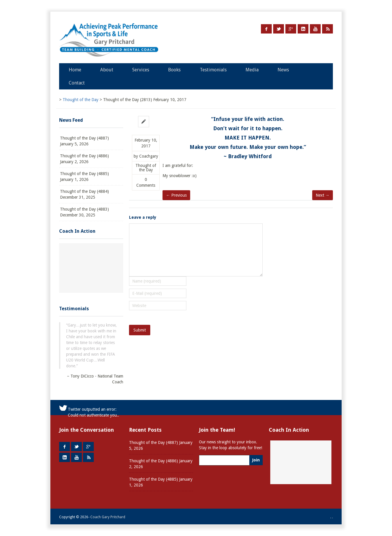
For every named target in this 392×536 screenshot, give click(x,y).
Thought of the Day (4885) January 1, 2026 (84, 177)
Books (174, 70)
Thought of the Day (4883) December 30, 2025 (84, 212)
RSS (327, 29)
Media (252, 70)
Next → (323, 195)
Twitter (279, 29)
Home (75, 70)
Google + (291, 29)
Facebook (266, 29)
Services (141, 70)
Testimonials (213, 70)
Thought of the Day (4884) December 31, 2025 (84, 194)
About (107, 70)
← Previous (176, 195)
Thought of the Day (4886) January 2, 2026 (84, 159)
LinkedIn (303, 29)
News (283, 70)
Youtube (315, 29)
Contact (77, 83)
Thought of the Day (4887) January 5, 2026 (84, 141)
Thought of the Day (146, 168)
